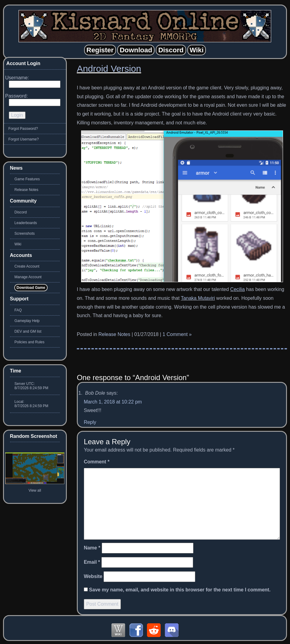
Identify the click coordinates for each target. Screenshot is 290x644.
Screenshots (25, 234)
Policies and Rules (30, 342)
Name (92, 548)
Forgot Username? (24, 139)
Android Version (109, 69)
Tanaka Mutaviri (198, 298)
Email (92, 562)
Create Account (27, 266)
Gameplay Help (27, 321)
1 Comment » (177, 334)
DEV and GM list (28, 331)
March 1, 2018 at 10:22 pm (113, 402)
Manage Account (28, 277)
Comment (97, 462)
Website (93, 576)
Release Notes (114, 334)
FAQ (18, 310)
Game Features (27, 179)
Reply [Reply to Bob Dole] (90, 422)
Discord (21, 212)
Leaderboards (26, 223)
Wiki (18, 244)
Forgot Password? (23, 129)
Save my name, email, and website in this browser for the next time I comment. (180, 590)
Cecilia (237, 289)
